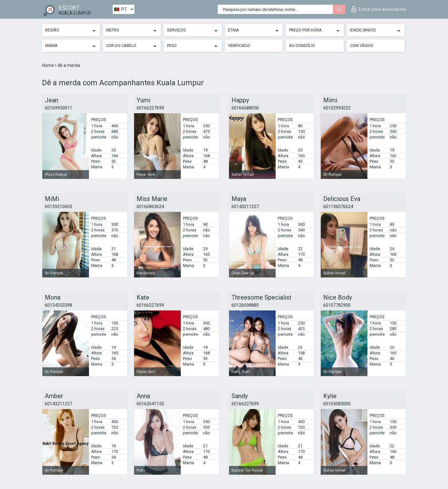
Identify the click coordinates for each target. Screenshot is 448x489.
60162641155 (150, 404)
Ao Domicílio (302, 46)
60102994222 (337, 108)
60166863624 (150, 207)
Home (48, 65)
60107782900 (337, 305)
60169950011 (58, 108)
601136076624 (338, 207)
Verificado (239, 46)
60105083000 (337, 404)
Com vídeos (362, 46)
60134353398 (58, 305)
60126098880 (245, 305)
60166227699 (150, 108)
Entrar (379, 9)
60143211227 (245, 207)
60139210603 (58, 207)
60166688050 (245, 108)
